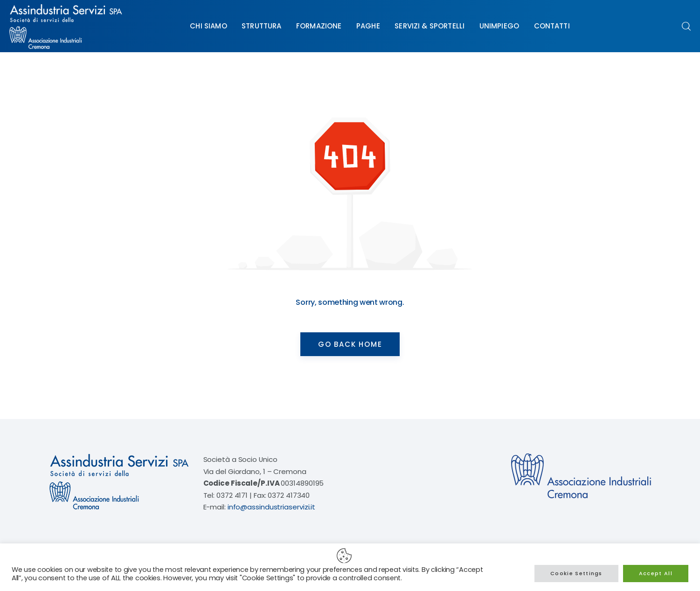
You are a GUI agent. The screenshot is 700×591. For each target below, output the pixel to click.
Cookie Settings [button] (576, 573)
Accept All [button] (656, 573)
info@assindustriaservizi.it (271, 507)
